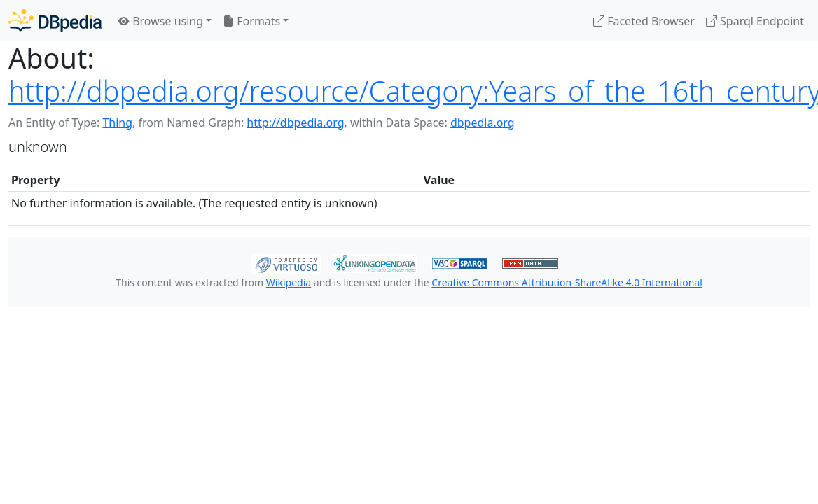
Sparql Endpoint (755, 21)
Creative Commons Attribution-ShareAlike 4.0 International (567, 282)
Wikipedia (289, 282)
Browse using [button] (161, 21)
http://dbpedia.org (295, 122)
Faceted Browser (644, 21)
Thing (117, 122)
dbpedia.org (483, 122)
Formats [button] (251, 21)
